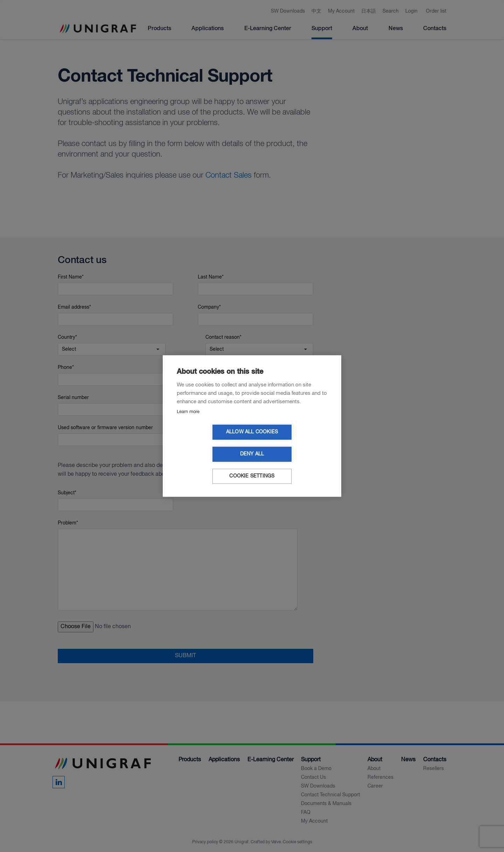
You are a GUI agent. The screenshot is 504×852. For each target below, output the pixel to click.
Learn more (188, 423)
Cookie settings (252, 465)
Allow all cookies (212, 443)
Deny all (292, 443)
